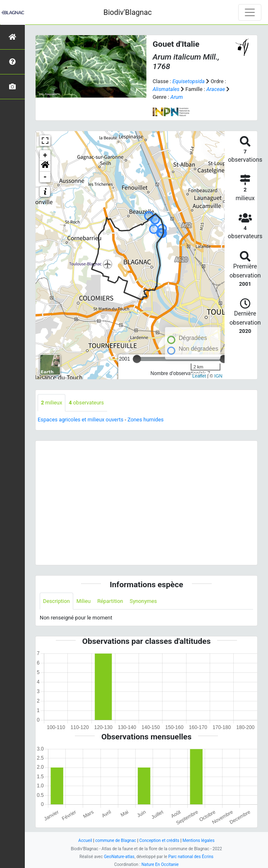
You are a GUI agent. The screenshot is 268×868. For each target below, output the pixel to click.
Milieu (84, 601)
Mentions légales (199, 841)
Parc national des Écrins (191, 857)
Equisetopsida (189, 81)
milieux (51, 403)
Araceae (216, 89)
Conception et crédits (159, 841)
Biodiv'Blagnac (128, 12)
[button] (45, 166)
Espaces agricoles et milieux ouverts (80, 420)
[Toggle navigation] (250, 12)
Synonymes (144, 601)
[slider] (137, 359)
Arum (177, 97)
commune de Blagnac (116, 841)
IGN (218, 376)
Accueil (85, 841)
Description (56, 601)
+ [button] (45, 155)
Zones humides (146, 420)
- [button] (45, 177)
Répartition (110, 601)
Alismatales (166, 89)
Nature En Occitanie (160, 864)
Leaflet (199, 376)
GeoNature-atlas (119, 857)
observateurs (86, 403)
